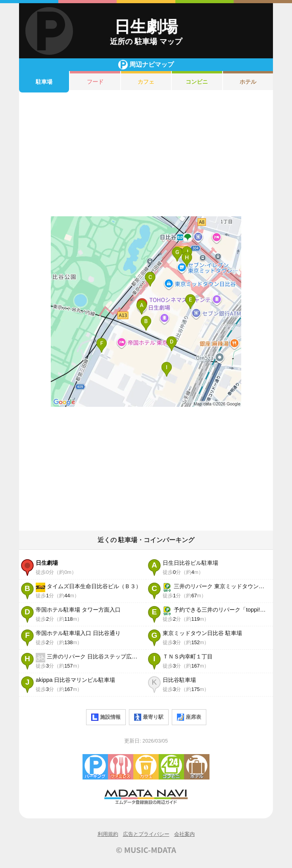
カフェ (146, 82)
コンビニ (197, 82)
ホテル (248, 82)
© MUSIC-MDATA (146, 850)
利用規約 (108, 834)
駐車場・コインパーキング (95, 767)
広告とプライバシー (146, 834)
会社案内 (184, 834)
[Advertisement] (146, 154)
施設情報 (106, 717)
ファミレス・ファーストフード (121, 767)
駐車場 (44, 82)
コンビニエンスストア (171, 767)
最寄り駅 (149, 717)
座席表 (189, 717)
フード (95, 82)
